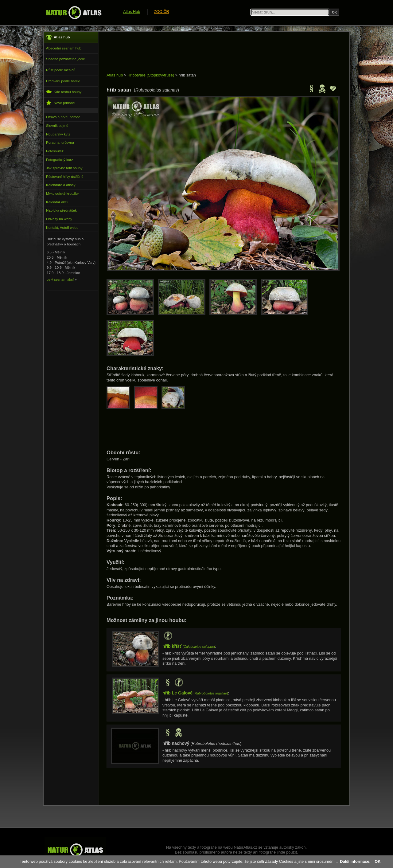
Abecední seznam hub (64, 48)
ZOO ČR (161, 12)
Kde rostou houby (64, 92)
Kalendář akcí (57, 202)
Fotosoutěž (55, 151)
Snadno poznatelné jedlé (66, 59)
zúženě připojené (171, 520)
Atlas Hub (132, 12)
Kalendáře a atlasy (61, 185)
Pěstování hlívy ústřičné (65, 177)
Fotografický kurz (60, 160)
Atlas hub (115, 75)
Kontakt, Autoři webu (62, 228)
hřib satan (187, 75)
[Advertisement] (218, 53)
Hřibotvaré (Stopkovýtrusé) (151, 75)
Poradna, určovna (60, 143)
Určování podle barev (63, 81)
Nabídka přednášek (61, 210)
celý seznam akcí (60, 280)
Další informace (354, 861)
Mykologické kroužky (62, 194)
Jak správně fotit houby (64, 168)
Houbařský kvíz (58, 134)
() (189, 647)
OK (377, 861)
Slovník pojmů (57, 126)
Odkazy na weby (59, 219)
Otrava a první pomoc (63, 117)
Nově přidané (60, 103)
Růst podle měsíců (61, 70)
